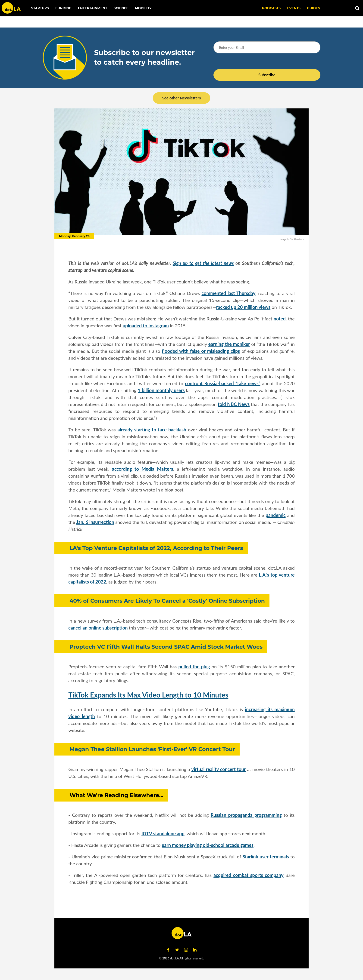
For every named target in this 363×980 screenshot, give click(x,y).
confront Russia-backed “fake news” (223, 383)
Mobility (143, 8)
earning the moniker (229, 344)
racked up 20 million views (243, 307)
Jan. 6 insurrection (95, 522)
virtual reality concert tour (219, 769)
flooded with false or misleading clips (201, 351)
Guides (313, 8)
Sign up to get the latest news (203, 263)
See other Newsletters (181, 98)
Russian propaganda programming (246, 815)
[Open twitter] (177, 950)
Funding (63, 8)
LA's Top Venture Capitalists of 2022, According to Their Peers (156, 548)
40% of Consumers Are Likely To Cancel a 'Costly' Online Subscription (167, 601)
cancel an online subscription (98, 628)
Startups (40, 8)
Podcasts (271, 8)
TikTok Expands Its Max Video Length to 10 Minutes (148, 695)
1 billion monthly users (161, 390)
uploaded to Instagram (146, 326)
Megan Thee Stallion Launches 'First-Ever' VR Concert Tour (152, 749)
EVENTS (294, 8)
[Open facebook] (168, 950)
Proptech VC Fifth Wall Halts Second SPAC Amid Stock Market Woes (166, 647)
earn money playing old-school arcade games (208, 845)
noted (280, 319)
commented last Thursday (228, 293)
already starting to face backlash (152, 430)
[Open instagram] (186, 950)
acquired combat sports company (248, 875)
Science (121, 8)
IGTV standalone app (163, 833)
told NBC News (234, 404)
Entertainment (93, 8)
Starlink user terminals (266, 857)
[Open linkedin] (195, 950)
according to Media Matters (143, 469)
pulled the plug (194, 667)
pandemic (275, 515)
